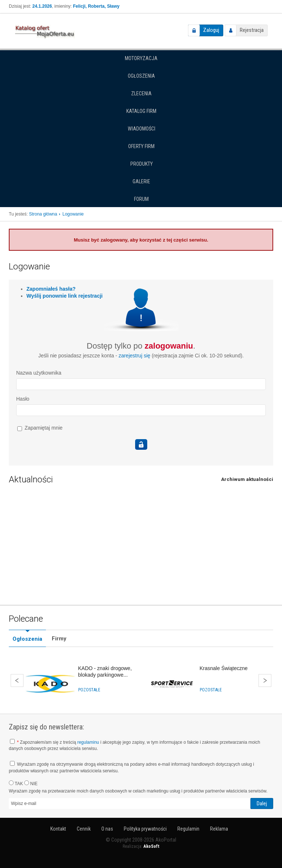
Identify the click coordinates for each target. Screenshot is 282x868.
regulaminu (88, 742)
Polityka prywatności (145, 829)
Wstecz (17, 681)
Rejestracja (252, 30)
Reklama (219, 829)
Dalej (265, 681)
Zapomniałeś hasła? (51, 289)
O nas (107, 829)
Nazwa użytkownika (39, 373)
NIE (31, 783)
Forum (141, 199)
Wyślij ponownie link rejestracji (64, 296)
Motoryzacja (141, 58)
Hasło (23, 399)
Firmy (59, 639)
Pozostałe (89, 690)
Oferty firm (141, 146)
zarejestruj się (134, 356)
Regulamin (188, 829)
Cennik (84, 829)
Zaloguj (211, 30)
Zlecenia (141, 93)
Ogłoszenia (141, 76)
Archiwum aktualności (247, 479)
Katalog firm (141, 111)
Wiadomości (142, 129)
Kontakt (58, 829)
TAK (16, 783)
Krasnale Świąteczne (224, 668)
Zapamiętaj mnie (40, 428)
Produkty (142, 164)
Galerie (141, 181)
